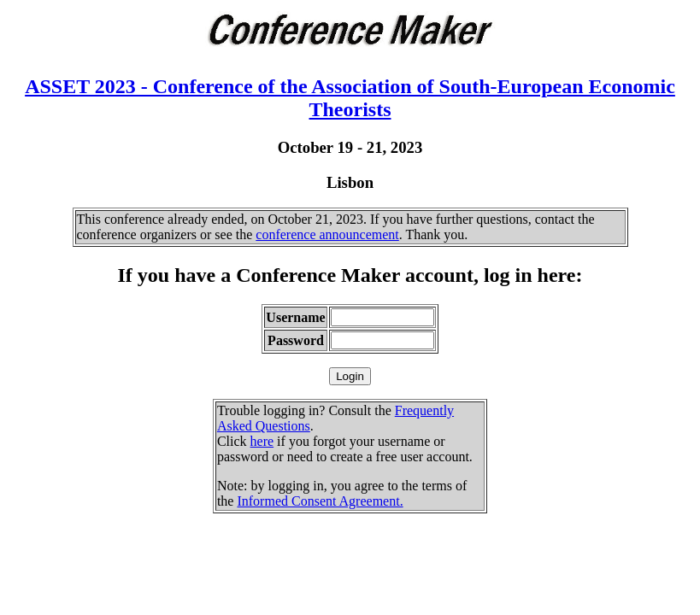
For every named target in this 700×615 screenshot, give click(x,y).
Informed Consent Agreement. (320, 501)
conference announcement (327, 234)
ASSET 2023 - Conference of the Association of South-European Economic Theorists (350, 98)
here (262, 441)
